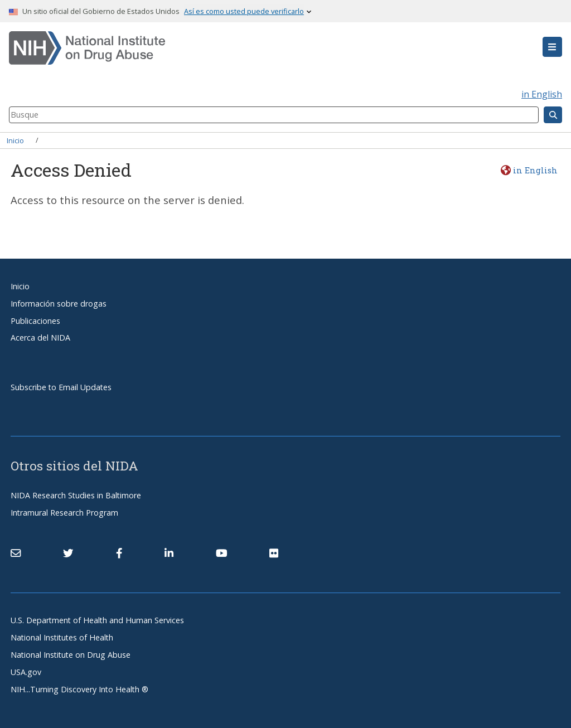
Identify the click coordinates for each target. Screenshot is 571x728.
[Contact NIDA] (16, 553)
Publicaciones (35, 321)
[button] (552, 47)
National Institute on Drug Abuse (71, 655)
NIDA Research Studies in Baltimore (76, 495)
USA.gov (26, 672)
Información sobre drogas (59, 304)
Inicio (15, 140)
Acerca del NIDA (40, 338)
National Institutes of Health (62, 637)
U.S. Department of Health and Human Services (97, 620)
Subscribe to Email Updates (61, 387)
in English (542, 94)
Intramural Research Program (64, 513)
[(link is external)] (68, 553)
